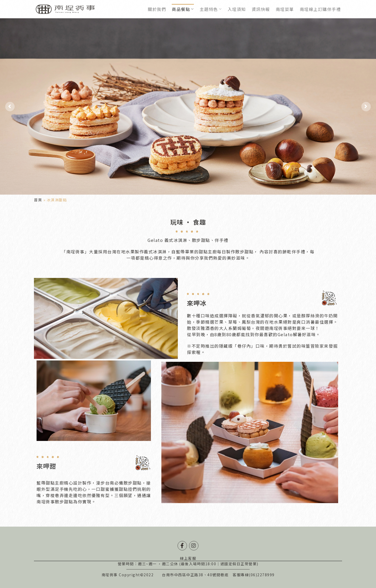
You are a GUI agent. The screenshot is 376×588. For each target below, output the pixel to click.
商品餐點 (183, 9)
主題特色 (211, 9)
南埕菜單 (285, 9)
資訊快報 (261, 9)
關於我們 (157, 9)
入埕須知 (237, 9)
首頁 (38, 200)
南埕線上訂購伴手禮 (320, 9)
